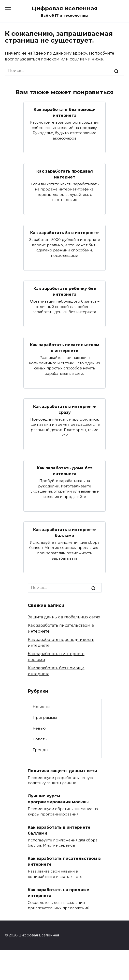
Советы (40, 739)
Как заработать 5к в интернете (64, 233)
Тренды (40, 750)
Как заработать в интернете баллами (64, 532)
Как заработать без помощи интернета (65, 112)
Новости (41, 707)
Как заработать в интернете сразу (64, 409)
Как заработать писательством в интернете (65, 348)
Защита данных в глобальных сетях (64, 617)
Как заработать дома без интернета (65, 471)
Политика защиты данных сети (62, 771)
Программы (45, 717)
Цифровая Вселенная (65, 8)
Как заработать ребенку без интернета (65, 291)
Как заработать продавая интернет (65, 174)
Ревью (39, 728)
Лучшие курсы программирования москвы (58, 799)
